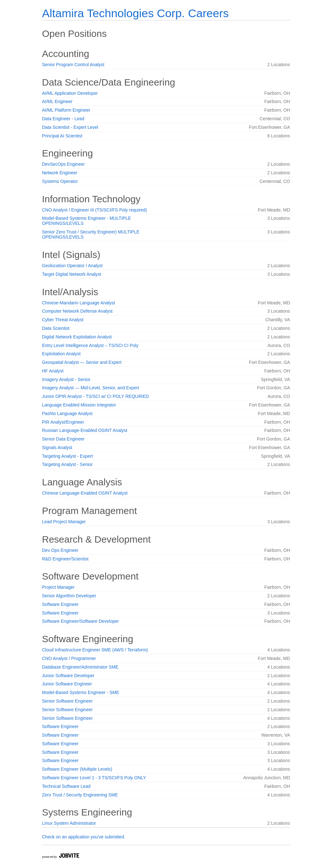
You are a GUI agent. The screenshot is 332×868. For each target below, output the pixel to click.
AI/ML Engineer (57, 101)
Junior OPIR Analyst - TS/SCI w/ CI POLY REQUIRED (95, 396)
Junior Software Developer (68, 676)
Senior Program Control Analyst (73, 65)
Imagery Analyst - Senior (66, 379)
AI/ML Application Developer (70, 93)
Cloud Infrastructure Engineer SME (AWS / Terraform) (95, 650)
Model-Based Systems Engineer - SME (81, 692)
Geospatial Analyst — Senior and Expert (82, 362)
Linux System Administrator (69, 823)
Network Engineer (60, 173)
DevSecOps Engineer (63, 164)
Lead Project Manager (64, 522)
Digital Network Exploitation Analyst (77, 337)
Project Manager (58, 587)
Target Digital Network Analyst (72, 274)
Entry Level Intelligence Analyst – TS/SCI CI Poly (90, 345)
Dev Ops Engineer (60, 550)
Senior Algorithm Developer (69, 596)
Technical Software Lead (66, 786)
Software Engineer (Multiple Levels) (77, 769)
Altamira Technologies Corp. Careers (135, 13)
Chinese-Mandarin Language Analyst (79, 303)
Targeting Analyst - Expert (67, 456)
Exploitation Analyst (61, 354)
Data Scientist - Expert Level (70, 127)
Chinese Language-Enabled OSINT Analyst (85, 493)
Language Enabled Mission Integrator (79, 405)
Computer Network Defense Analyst (77, 311)
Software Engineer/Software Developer (80, 621)
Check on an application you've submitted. (84, 837)
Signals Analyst (57, 448)
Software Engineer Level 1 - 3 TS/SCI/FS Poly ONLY (94, 778)
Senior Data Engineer (63, 439)
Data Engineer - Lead (63, 119)
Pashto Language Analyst (67, 413)
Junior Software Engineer (67, 684)
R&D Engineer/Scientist (65, 559)
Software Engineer (60, 604)
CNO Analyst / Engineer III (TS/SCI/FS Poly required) (94, 210)
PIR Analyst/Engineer (63, 422)
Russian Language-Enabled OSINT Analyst (85, 430)
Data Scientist (56, 328)
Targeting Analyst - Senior (67, 464)
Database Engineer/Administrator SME (80, 667)
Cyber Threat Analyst (63, 320)
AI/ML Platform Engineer (66, 110)
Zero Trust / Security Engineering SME (80, 795)
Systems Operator (60, 181)
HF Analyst (53, 371)
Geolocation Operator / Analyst (72, 266)
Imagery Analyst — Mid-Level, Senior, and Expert (90, 388)
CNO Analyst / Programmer (69, 658)
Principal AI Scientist (62, 136)
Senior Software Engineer (67, 701)
